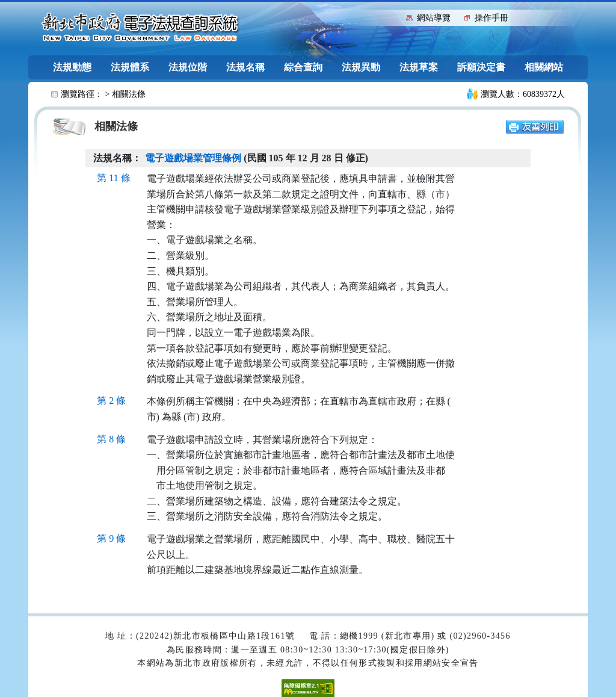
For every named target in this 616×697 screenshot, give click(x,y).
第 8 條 (111, 439)
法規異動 (361, 67)
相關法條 (129, 94)
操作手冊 (491, 18)
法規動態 (72, 67)
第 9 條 (111, 538)
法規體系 (130, 67)
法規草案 (419, 67)
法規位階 (188, 67)
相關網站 (544, 67)
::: (394, 17)
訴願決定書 (481, 67)
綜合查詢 (303, 67)
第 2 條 (111, 401)
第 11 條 (113, 178)
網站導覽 (434, 18)
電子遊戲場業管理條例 (193, 158)
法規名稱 (245, 67)
